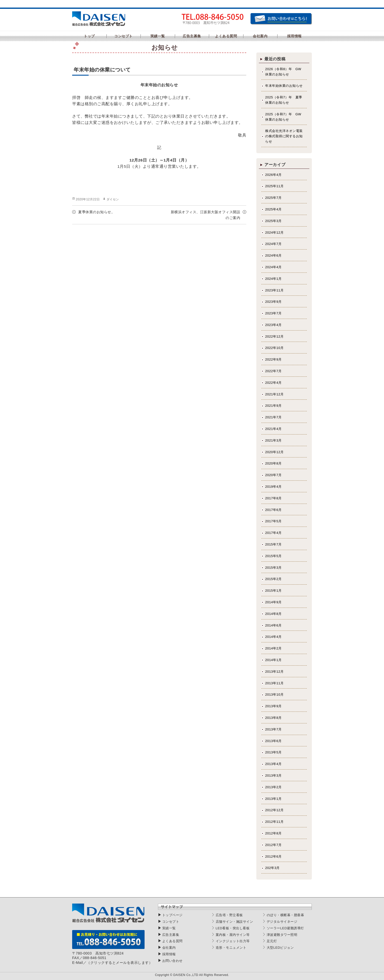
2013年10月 (274, 695)
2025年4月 (273, 209)
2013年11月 (274, 683)
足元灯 (272, 941)
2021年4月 (273, 429)
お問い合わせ (172, 961)
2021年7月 (273, 417)
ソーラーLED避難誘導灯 (285, 928)
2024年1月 (273, 279)
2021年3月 (273, 440)
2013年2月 (273, 787)
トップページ (172, 915)
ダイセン (113, 199)
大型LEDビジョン (280, 948)
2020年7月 (273, 475)
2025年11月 (274, 186)
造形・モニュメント (231, 948)
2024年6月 (273, 255)
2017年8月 (273, 498)
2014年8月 (273, 614)
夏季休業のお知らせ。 (97, 212)
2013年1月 (273, 799)
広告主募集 (171, 935)
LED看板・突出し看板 (233, 928)
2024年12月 (274, 233)
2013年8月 (273, 718)
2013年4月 (273, 764)
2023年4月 (273, 325)
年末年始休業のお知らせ (284, 86)
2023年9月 (273, 302)
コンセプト (171, 922)
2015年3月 (273, 568)
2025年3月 (273, 221)
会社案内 (169, 948)
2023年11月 (274, 290)
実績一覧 (169, 928)
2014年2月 (273, 648)
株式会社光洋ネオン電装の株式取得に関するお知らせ (284, 136)
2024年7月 (273, 244)
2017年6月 (273, 510)
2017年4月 (273, 533)
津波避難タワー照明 (282, 935)
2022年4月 (273, 383)
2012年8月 (273, 833)
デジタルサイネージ (282, 922)
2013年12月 (274, 672)
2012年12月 (274, 810)
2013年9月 (273, 706)
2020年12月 (274, 452)
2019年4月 (273, 487)
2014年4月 (273, 637)
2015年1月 (273, 591)
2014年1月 (273, 660)
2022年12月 (274, 336)
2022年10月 (274, 348)
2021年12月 (274, 394)
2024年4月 (273, 267)
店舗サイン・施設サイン (235, 922)
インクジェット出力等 (233, 941)
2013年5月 (273, 752)
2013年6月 (273, 741)
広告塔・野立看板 (229, 915)
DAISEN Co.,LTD (186, 975)
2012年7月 (273, 845)
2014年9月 (273, 602)
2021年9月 (273, 406)
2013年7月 (273, 729)
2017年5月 (273, 521)
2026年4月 (273, 175)
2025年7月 (273, 198)
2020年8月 (273, 463)
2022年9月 (273, 359)
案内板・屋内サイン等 (233, 935)
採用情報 (169, 954)
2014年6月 (273, 625)
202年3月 (272, 868)
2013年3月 (273, 775)
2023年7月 (273, 313)
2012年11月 (274, 822)
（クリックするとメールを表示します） (119, 963)
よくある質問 (172, 941)
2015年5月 (273, 556)
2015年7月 (273, 544)
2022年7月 (273, 371)
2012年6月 (273, 856)
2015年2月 (273, 579)
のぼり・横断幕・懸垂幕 (285, 915)
